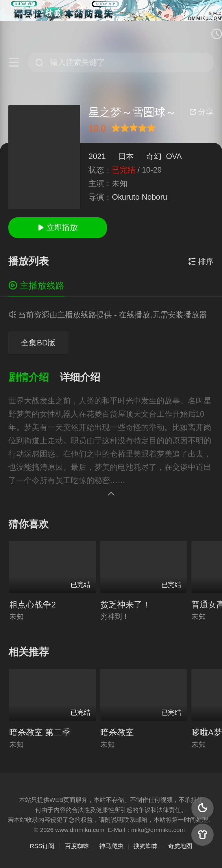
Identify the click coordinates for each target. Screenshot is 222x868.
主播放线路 (37, 286)
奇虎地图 (180, 846)
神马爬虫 (111, 846)
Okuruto (126, 197)
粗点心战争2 (33, 605)
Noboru (154, 197)
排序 (201, 262)
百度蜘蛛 (77, 846)
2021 (97, 156)
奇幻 (154, 156)
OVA (174, 156)
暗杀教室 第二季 (40, 732)
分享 (201, 112)
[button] (34, 378)
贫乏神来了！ (125, 605)
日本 (126, 156)
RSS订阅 (42, 846)
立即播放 (58, 227)
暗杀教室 (117, 732)
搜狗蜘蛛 (146, 846)
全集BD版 (38, 343)
